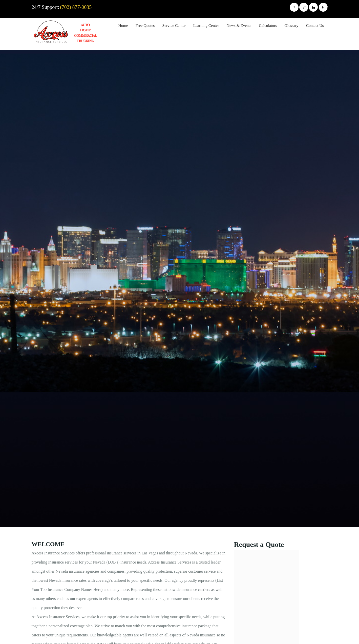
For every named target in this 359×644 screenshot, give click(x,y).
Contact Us (315, 25)
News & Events (239, 25)
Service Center (174, 25)
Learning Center (206, 25)
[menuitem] (123, 26)
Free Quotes (145, 25)
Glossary (291, 25)
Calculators (268, 25)
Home (123, 25)
